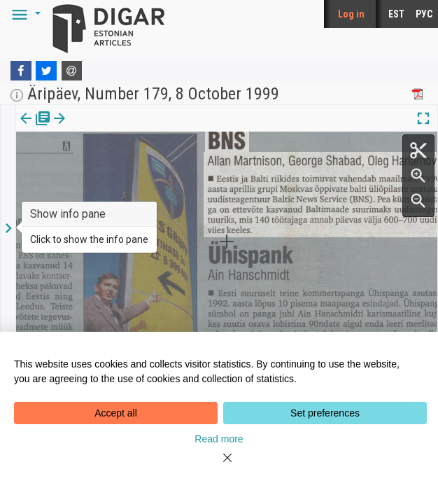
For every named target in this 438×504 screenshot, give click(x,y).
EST (396, 14)
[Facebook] (21, 71)
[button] (24, 14)
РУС (424, 14)
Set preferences (325, 413)
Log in (351, 14)
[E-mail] (72, 71)
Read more (219, 439)
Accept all (116, 413)
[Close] (219, 466)
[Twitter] (46, 71)
